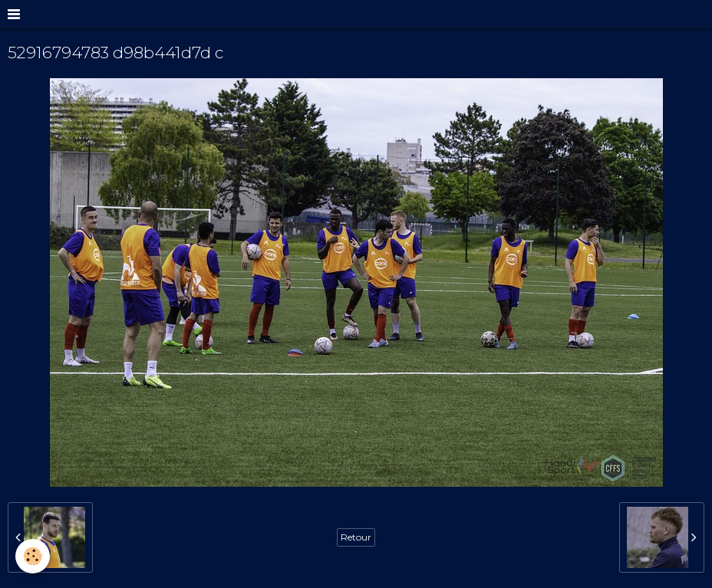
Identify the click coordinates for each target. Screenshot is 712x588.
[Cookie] (33, 556)
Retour (356, 537)
